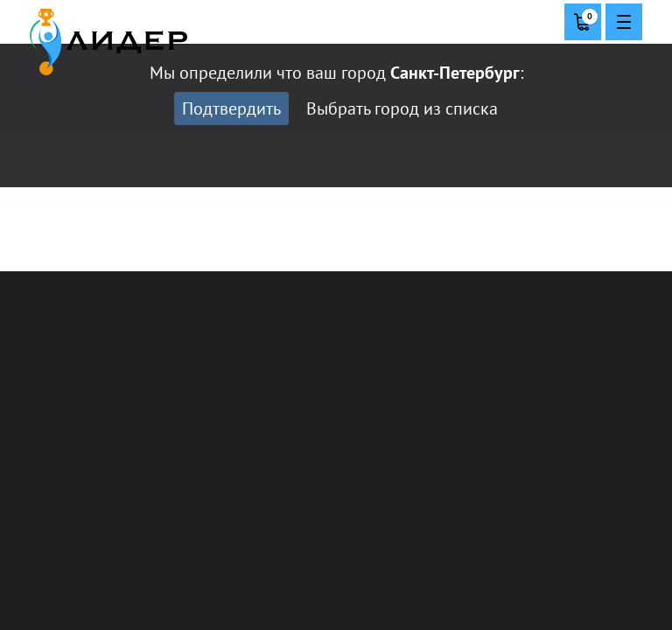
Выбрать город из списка (402, 108)
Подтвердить (231, 108)
